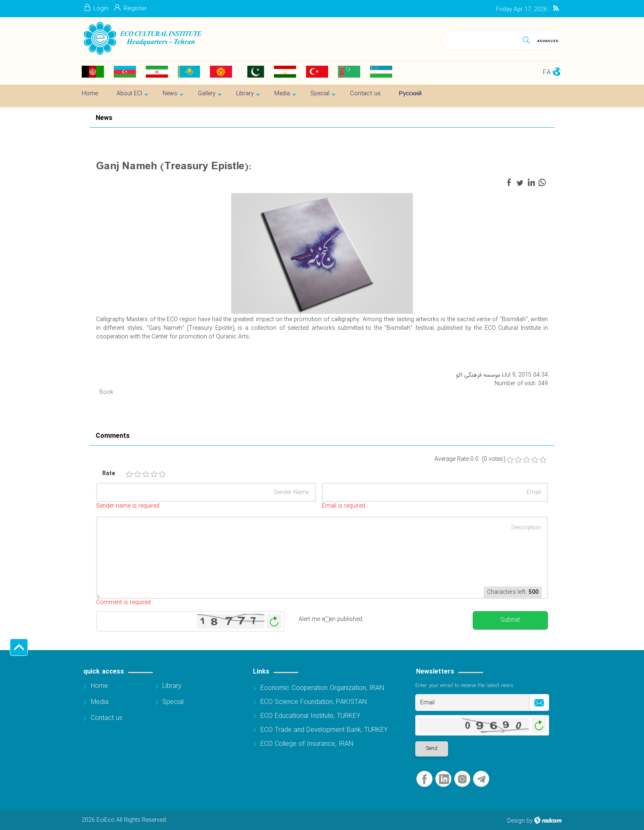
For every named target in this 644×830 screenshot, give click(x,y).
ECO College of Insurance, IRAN (307, 744)
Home (99, 686)
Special (173, 702)
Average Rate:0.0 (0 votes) (470, 459)
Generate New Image (274, 622)
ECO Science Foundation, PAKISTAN (314, 702)
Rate (109, 474)
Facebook (424, 779)
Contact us (107, 718)
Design (516, 821)
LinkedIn (444, 779)
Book (106, 392)
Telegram (481, 779)
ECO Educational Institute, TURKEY (310, 716)
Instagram (462, 779)
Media (100, 702)
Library (172, 686)
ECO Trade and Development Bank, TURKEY (324, 730)
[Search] (481, 38)
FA (547, 72)
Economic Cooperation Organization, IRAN (322, 688)
